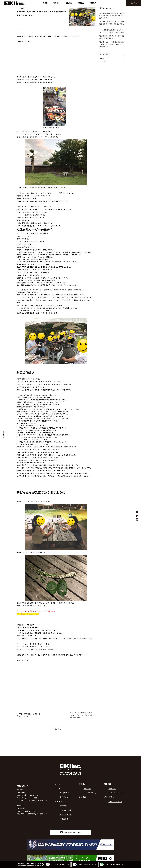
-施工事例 (87, 782)
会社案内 (83, 790)
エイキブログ (64, 786)
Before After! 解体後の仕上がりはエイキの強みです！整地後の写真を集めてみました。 (81, 715)
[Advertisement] (56, 57)
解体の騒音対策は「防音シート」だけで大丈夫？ (31, 715)
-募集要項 (112, 782)
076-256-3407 (26, 807)
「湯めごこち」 (34, 137)
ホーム (58, 777)
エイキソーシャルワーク (26, 134)
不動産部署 (28, 418)
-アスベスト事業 (65, 803)
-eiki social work (115, 795)
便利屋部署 (27, 272)
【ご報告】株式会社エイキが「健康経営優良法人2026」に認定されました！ (112, 24)
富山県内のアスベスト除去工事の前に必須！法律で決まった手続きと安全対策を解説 (112, 44)
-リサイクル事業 (66, 808)
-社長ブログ (64, 790)
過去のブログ (104, 58)
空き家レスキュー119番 (45, 649)
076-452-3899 (26, 794)
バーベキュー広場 (48, 137)
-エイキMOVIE (89, 786)
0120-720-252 (35, 791)
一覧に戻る (57, 729)
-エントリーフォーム (116, 786)
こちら (39, 647)
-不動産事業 (64, 812)
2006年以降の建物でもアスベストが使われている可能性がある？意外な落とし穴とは (112, 15)
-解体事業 (63, 799)
